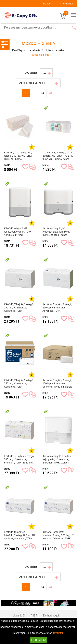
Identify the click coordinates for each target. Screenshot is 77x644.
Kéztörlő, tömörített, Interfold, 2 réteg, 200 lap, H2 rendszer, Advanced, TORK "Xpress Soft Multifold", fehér (20, 535)
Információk (67, 3)
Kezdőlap (17, 50)
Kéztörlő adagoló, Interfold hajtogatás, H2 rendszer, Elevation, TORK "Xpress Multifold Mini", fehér (57, 459)
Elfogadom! (38, 640)
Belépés (47, 3)
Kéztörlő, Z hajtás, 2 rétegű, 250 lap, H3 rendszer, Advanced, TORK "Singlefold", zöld (57, 308)
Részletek (58, 633)
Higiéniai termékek (55, 50)
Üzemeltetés (34, 50)
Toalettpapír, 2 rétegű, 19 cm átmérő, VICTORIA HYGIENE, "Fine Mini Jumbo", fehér (58, 156)
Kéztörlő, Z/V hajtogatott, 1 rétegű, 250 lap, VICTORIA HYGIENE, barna (19, 156)
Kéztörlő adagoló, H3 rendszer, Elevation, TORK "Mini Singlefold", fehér (56, 232)
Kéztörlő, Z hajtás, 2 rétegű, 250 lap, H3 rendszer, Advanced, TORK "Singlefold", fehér (19, 308)
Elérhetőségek (51, 615)
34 (42, 93)
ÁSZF (34, 615)
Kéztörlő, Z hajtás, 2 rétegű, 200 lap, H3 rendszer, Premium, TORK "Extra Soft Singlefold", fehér (19, 459)
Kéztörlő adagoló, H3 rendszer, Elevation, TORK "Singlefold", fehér (18, 232)
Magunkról (18, 615)
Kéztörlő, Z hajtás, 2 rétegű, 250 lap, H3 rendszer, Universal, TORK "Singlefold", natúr (58, 383)
